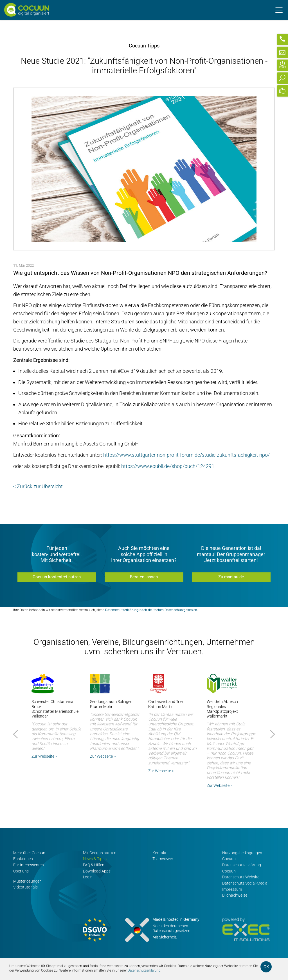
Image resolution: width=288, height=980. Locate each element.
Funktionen (23, 859)
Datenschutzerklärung (144, 970)
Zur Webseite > (44, 756)
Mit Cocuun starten (100, 853)
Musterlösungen (27, 881)
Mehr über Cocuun (29, 853)
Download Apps (97, 871)
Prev (16, 734)
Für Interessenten (29, 865)
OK (266, 967)
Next (272, 734)
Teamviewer (163, 859)
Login (88, 877)
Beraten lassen (144, 577)
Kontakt (159, 853)
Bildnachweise (235, 895)
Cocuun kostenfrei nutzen (57, 577)
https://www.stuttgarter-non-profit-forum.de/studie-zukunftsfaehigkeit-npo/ (186, 455)
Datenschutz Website (241, 877)
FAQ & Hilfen (94, 865)
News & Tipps (95, 859)
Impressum (232, 889)
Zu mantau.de (231, 577)
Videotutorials (25, 887)
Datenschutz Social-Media (245, 883)
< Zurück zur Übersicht (38, 486)
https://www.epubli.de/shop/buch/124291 (168, 466)
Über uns (21, 871)
